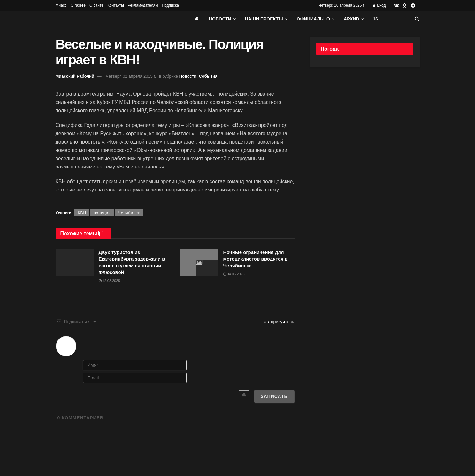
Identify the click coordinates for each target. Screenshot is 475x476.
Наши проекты (264, 19)
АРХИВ (351, 19)
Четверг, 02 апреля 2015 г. (131, 76)
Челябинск (129, 213)
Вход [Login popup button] (379, 5)
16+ (377, 19)
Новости (220, 19)
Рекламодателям (143, 5)
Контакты (116, 5)
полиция (102, 213)
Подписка (170, 5)
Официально (313, 19)
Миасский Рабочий (75, 76)
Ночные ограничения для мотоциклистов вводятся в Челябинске (256, 259)
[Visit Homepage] (103, 19)
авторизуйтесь (279, 322)
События (208, 76)
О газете (78, 5)
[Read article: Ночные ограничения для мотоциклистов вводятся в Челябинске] (199, 262)
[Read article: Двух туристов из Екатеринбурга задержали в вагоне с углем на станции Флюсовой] (75, 262)
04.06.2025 (234, 274)
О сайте (96, 5)
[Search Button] (417, 19)
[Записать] (274, 396)
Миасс (61, 5)
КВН (82, 213)
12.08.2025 (109, 281)
